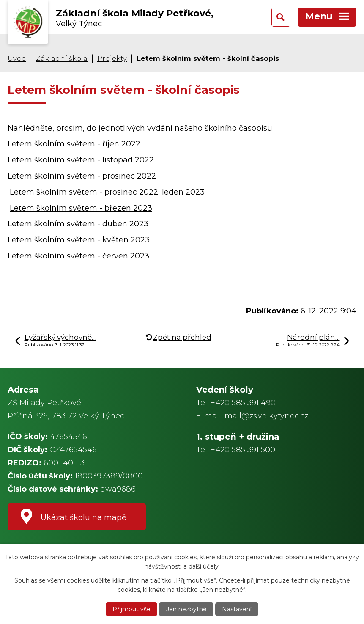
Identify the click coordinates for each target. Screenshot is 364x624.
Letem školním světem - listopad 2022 (81, 160)
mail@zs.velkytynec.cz (266, 416)
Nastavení (237, 609)
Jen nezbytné (186, 609)
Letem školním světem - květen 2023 (79, 240)
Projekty (112, 58)
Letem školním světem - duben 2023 (78, 224)
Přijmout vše (131, 609)
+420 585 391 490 (243, 403)
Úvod (17, 58)
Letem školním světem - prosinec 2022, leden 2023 (107, 192)
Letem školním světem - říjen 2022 (74, 144)
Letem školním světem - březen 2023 (81, 208)
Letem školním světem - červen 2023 (78, 256)
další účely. (204, 566)
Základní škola (62, 58)
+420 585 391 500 (243, 450)
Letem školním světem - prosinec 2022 (82, 176)
